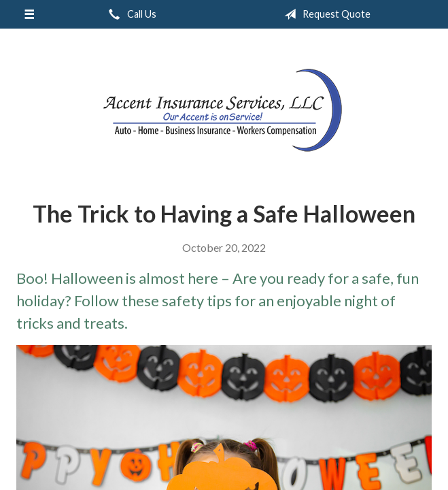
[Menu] (29, 14)
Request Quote (325, 14)
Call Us (130, 14)
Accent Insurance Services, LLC (224, 109)
